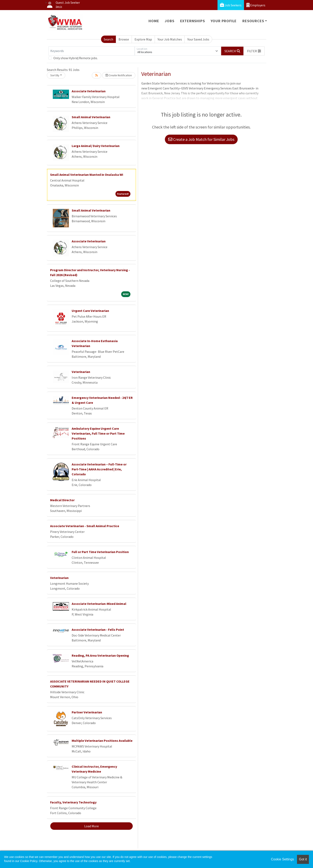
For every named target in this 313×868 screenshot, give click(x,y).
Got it (303, 859)
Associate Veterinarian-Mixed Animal (99, 604)
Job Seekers (231, 5)
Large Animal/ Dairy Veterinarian (96, 146)
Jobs (169, 21)
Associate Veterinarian (89, 91)
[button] (254, 51)
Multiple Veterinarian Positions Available (102, 741)
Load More (91, 826)
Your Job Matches (170, 39)
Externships (193, 21)
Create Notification (119, 75)
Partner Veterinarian (87, 712)
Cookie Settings (282, 859)
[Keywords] (92, 51)
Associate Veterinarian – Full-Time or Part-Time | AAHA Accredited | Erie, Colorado (99, 469)
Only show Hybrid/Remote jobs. (76, 58)
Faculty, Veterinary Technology (73, 802)
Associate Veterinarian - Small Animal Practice (85, 526)
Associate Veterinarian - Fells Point (98, 630)
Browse (124, 39)
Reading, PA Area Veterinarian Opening (100, 655)
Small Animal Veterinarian (91, 117)
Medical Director (62, 500)
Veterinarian (81, 372)
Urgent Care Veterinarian (90, 311)
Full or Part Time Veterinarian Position (100, 552)
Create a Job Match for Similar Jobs (201, 139)
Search (108, 39)
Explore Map (143, 39)
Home (154, 21)
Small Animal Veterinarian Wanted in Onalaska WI (87, 175)
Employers (256, 5)
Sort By (55, 75)
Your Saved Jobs (198, 39)
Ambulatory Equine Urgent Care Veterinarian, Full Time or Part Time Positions (98, 433)
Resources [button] (253, 21)
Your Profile (224, 21)
